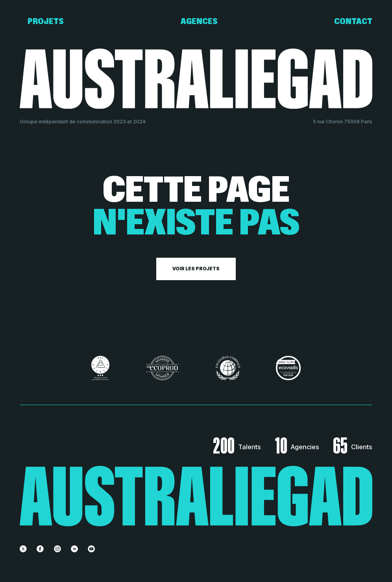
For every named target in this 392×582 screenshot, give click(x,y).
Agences (199, 22)
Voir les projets (196, 269)
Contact (353, 22)
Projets (46, 22)
